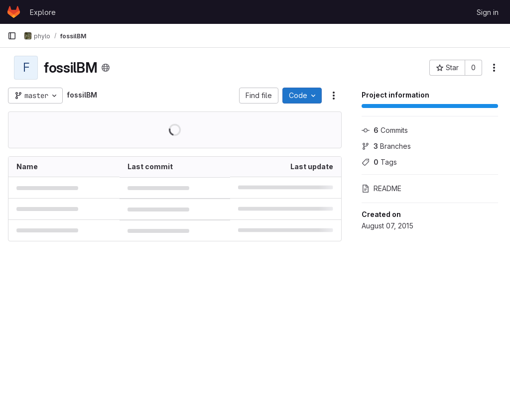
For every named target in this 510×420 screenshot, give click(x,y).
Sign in (488, 12)
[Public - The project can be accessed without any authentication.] (106, 68)
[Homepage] (14, 12)
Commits (385, 130)
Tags (379, 162)
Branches (386, 146)
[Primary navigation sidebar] (12, 36)
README (382, 188)
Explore (43, 12)
